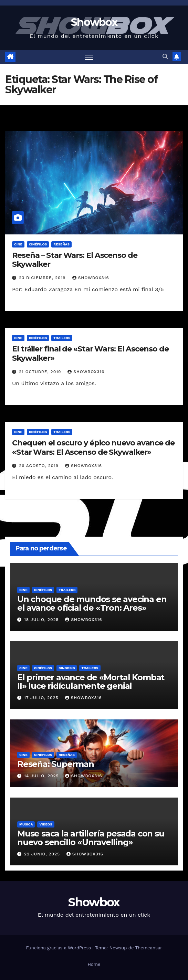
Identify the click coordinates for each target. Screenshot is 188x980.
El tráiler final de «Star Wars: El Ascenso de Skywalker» (90, 353)
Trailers (62, 338)
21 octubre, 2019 (41, 372)
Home (94, 964)
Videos (46, 824)
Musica (26, 824)
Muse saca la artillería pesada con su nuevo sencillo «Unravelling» (91, 838)
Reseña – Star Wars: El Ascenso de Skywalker (75, 260)
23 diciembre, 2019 (43, 278)
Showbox (94, 22)
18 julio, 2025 (42, 620)
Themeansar (149, 948)
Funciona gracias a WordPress (59, 948)
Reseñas (61, 244)
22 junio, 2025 (43, 854)
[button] (165, 57)
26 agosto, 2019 (40, 466)
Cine (18, 244)
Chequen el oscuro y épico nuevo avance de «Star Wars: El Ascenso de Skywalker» (93, 447)
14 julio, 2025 (42, 776)
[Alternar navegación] (89, 57)
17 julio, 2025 (42, 698)
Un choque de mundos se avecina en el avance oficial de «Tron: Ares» (92, 603)
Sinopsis (67, 668)
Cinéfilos (38, 244)
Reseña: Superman (56, 764)
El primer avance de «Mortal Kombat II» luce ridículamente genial (91, 682)
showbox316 (91, 278)
